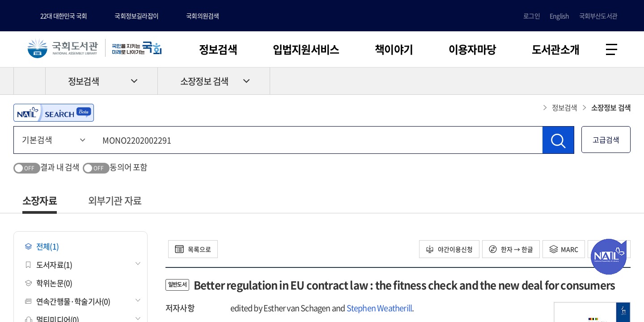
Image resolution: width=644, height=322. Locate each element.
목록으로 (193, 249)
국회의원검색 (202, 16)
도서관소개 (555, 49)
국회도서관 (63, 48)
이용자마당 (472, 49)
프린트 (593, 81)
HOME (30, 81)
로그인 (532, 16)
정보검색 (218, 49)
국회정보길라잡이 (136, 16)
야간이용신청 (449, 249)
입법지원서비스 (306, 49)
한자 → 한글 (511, 249)
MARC (564, 249)
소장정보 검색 (204, 81)
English (559, 16)
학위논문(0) (49, 283)
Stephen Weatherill (379, 308)
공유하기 (624, 81)
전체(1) (42, 246)
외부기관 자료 (115, 200)
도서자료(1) (49, 265)
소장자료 (40, 200)
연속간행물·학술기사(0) (68, 301)
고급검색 (606, 140)
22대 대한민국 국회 (64, 16)
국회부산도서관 (598, 16)
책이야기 (394, 49)
